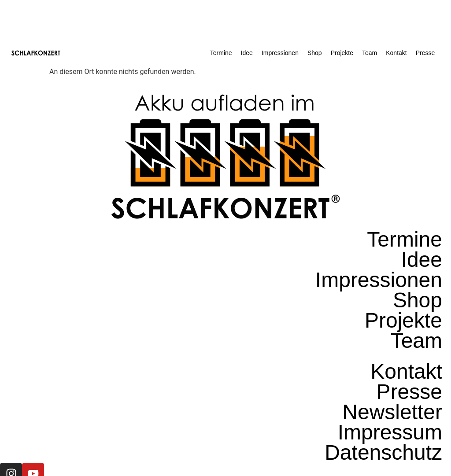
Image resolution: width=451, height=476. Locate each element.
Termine (221, 53)
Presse (425, 53)
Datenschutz (383, 453)
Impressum (390, 432)
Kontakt (396, 53)
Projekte (342, 53)
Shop (315, 53)
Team (370, 53)
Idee (247, 53)
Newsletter (392, 412)
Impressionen (280, 53)
